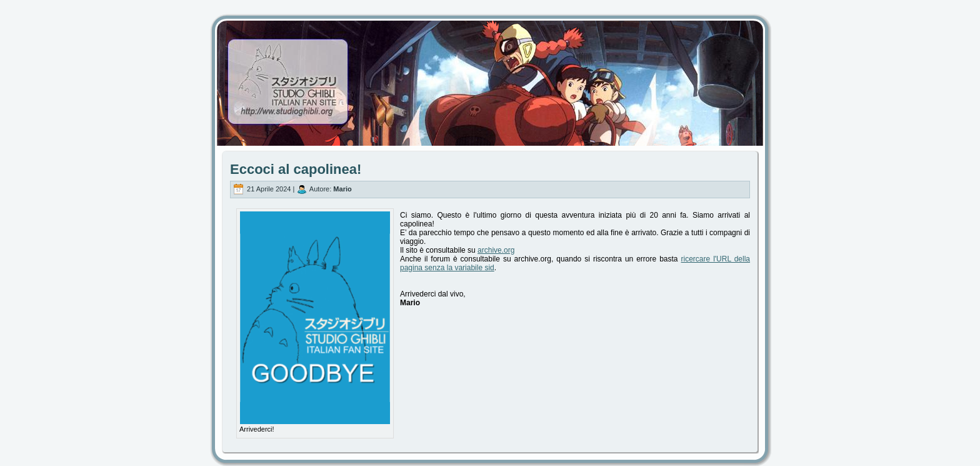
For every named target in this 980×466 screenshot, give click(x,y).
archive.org (496, 250)
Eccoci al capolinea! (296, 169)
